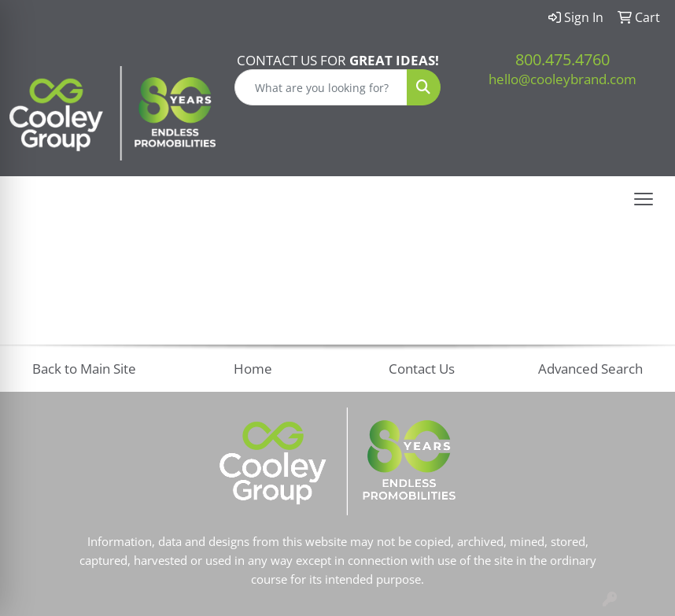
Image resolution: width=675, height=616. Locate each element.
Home (253, 368)
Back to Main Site (84, 368)
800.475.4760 (562, 59)
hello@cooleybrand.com (562, 79)
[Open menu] (644, 199)
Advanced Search (590, 368)
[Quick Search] (321, 87)
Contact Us (422, 368)
